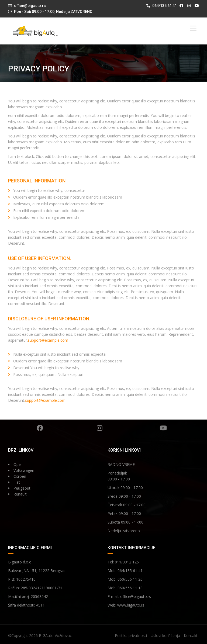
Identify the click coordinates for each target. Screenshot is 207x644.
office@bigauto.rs (30, 6)
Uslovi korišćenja (165, 636)
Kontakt (191, 636)
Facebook (40, 428)
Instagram (100, 428)
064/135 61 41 (162, 6)
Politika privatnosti (131, 636)
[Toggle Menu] (193, 28)
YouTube (163, 428)
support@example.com (48, 340)
